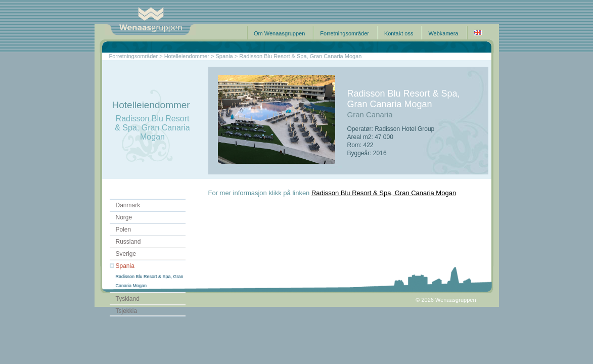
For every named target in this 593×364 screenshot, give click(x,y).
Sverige (126, 254)
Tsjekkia (127, 311)
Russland (128, 242)
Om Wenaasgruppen (279, 33)
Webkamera (443, 33)
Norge (124, 217)
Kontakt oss (399, 33)
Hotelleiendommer (187, 56)
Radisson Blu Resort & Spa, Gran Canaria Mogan (384, 193)
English (478, 33)
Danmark (128, 205)
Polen (124, 230)
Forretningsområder (345, 33)
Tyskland (128, 299)
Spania (125, 266)
